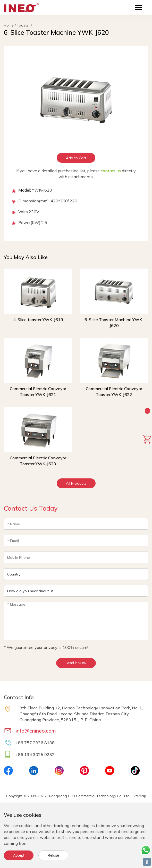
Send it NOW (76, 663)
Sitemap (139, 796)
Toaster (23, 25)
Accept (19, 855)
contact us (111, 171)
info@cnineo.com (36, 731)
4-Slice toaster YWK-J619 (38, 320)
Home (9, 25)
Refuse (53, 855)
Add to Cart (76, 158)
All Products (76, 483)
